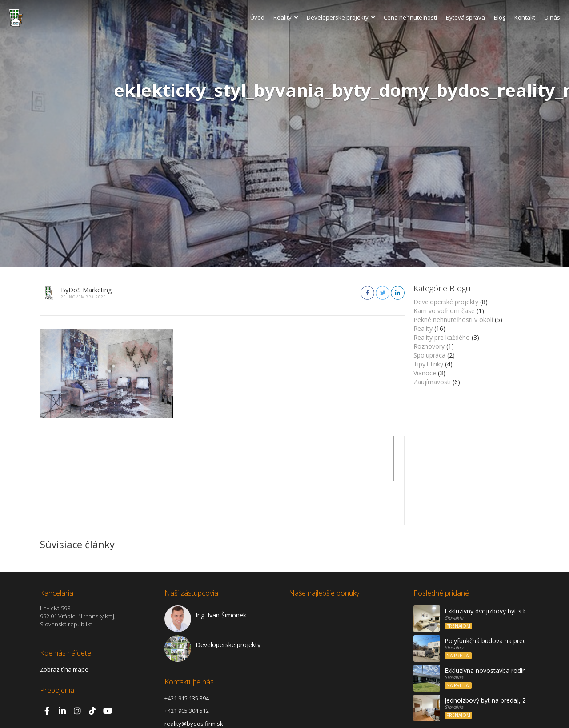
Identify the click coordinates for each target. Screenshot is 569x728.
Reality (286, 17)
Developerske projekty (341, 17)
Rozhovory (429, 346)
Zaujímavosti (432, 382)
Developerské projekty (446, 302)
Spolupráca (429, 355)
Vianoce (425, 373)
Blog (500, 17)
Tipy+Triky (428, 364)
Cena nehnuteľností (410, 17)
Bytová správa (465, 17)
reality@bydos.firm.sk (194, 679)
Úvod (257, 17)
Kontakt (525, 17)
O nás (552, 17)
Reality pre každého (442, 337)
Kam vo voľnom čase (444, 311)
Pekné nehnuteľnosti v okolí (453, 320)
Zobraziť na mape (64, 625)
